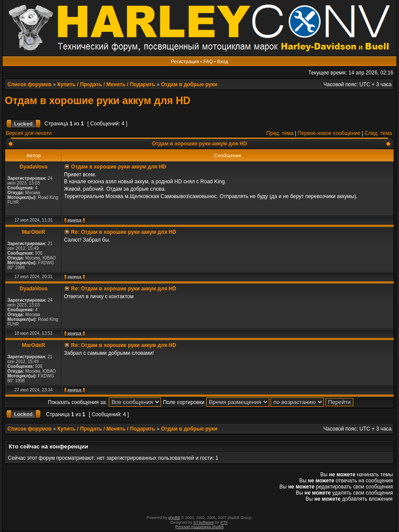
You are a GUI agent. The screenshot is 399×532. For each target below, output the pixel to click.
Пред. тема (280, 133)
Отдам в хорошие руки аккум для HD (98, 101)
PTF (224, 522)
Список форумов (29, 84)
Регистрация (185, 61)
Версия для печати (28, 133)
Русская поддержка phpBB (199, 527)
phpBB (174, 518)
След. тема (378, 133)
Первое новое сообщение (329, 133)
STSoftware (203, 522)
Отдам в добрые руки (189, 84)
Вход (223, 61)
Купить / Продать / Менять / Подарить (106, 84)
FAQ (208, 61)
